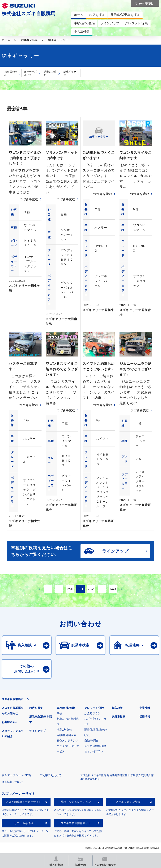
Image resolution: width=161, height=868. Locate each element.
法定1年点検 (64, 730)
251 (80, 589)
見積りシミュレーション (76, 802)
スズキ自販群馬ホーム (15, 699)
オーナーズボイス (30, 74)
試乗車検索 (119, 717)
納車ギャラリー (70, 74)
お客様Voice (29, 40)
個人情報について (13, 782)
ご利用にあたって (51, 775)
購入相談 (117, 708)
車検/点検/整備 (66, 708)
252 (91, 589)
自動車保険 (91, 741)
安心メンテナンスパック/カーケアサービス (68, 746)
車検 (59, 713)
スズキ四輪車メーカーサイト (24, 802)
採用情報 (145, 717)
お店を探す (36, 708)
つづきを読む (29, 199)
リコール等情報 (24, 823)
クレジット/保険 (94, 708)
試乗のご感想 (50, 74)
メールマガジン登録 (128, 802)
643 (113, 589)
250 (70, 589)
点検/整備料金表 (67, 735)
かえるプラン (92, 713)
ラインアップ (37, 731)
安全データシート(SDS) (16, 775)
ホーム (6, 40)
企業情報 (145, 708)
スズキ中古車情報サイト (76, 823)
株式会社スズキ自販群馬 (29, 14)
